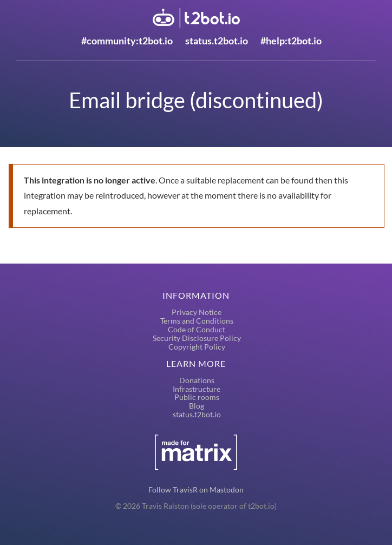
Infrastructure (197, 389)
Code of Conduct (197, 329)
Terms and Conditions (197, 321)
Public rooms (197, 397)
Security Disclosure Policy (197, 338)
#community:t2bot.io (127, 41)
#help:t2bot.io (291, 41)
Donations (197, 380)
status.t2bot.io (217, 41)
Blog (197, 406)
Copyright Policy (197, 347)
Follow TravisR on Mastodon (196, 490)
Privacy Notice (197, 312)
